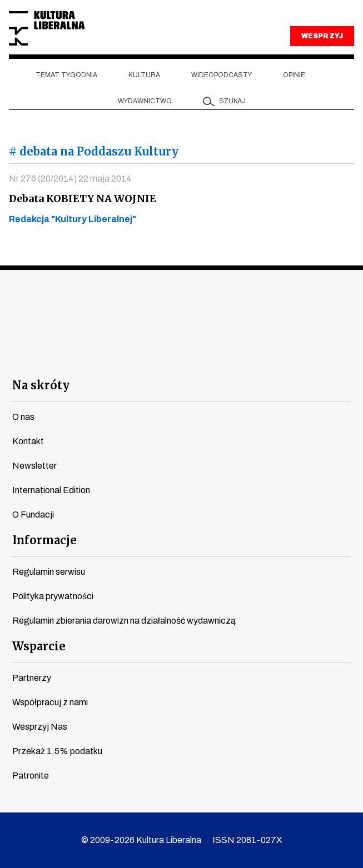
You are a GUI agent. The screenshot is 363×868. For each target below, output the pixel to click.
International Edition (51, 490)
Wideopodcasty (222, 75)
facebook (81, 356)
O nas (23, 417)
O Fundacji (33, 515)
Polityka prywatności (53, 596)
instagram (161, 356)
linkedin (242, 356)
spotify (282, 356)
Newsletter (34, 466)
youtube (121, 356)
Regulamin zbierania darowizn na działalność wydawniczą (124, 621)
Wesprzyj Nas (40, 727)
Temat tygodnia (66, 75)
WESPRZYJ (322, 36)
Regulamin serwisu (49, 572)
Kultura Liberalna (47, 29)
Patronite (31, 776)
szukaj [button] (232, 101)
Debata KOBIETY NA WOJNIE (83, 199)
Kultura (144, 75)
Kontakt (28, 441)
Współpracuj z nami (50, 702)
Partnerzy (32, 678)
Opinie (294, 75)
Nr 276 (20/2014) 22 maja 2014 (70, 179)
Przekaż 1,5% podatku (57, 751)
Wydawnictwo (145, 101)
